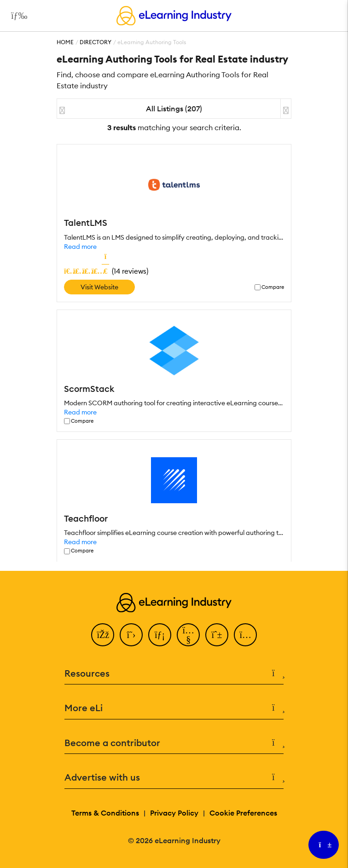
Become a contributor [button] (174, 743)
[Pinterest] (217, 635)
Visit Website (99, 287)
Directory (96, 42)
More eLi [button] (174, 708)
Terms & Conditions (105, 813)
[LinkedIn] (160, 635)
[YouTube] (188, 635)
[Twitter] (131, 635)
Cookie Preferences (243, 813)
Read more (80, 247)
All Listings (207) (174, 109)
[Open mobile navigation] (17, 16)
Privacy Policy (174, 813)
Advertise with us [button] (174, 778)
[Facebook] (103, 635)
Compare (273, 287)
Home (65, 42)
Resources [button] (174, 674)
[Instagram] (245, 635)
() (106, 271)
